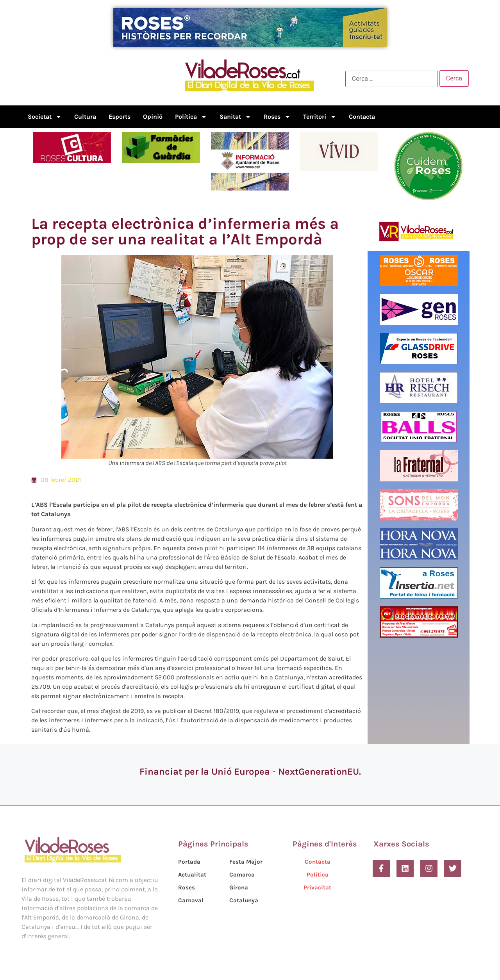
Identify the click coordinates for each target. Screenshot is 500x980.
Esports (120, 117)
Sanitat (235, 117)
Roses (277, 117)
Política (191, 117)
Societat (45, 117)
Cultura (85, 117)
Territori (320, 117)
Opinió (153, 117)
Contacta (362, 117)
